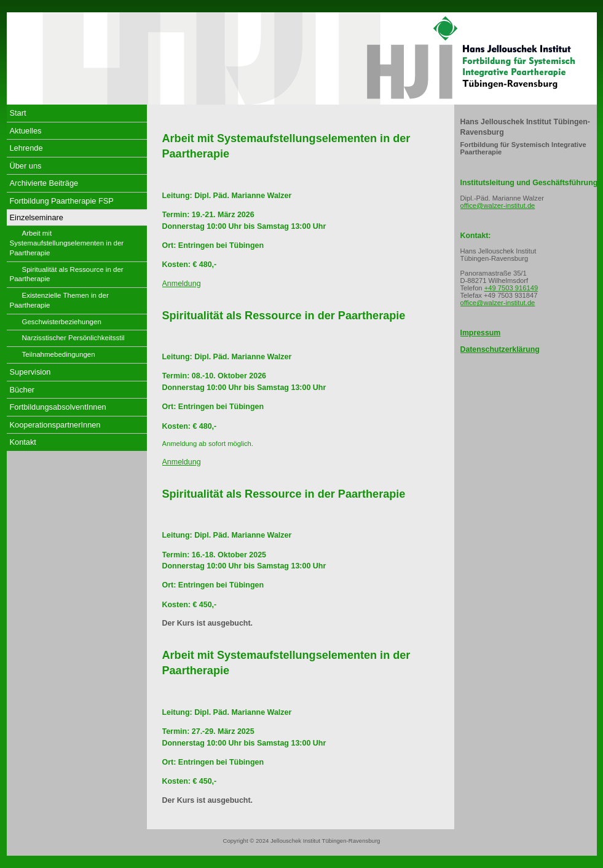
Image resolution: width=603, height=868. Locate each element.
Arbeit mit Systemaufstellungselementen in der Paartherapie (67, 243)
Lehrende (26, 148)
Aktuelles (26, 131)
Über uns (26, 166)
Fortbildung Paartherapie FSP (62, 201)
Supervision (30, 372)
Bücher (22, 390)
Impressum (481, 333)
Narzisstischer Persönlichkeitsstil (73, 338)
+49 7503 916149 (511, 288)
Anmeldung (182, 284)
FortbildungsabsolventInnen (58, 407)
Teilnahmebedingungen (59, 354)
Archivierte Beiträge (44, 183)
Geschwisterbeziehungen (62, 322)
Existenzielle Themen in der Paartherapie (59, 300)
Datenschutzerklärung (500, 349)
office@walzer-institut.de (498, 205)
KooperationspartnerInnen (55, 425)
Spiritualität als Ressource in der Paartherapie (67, 274)
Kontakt (23, 442)
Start (18, 113)
